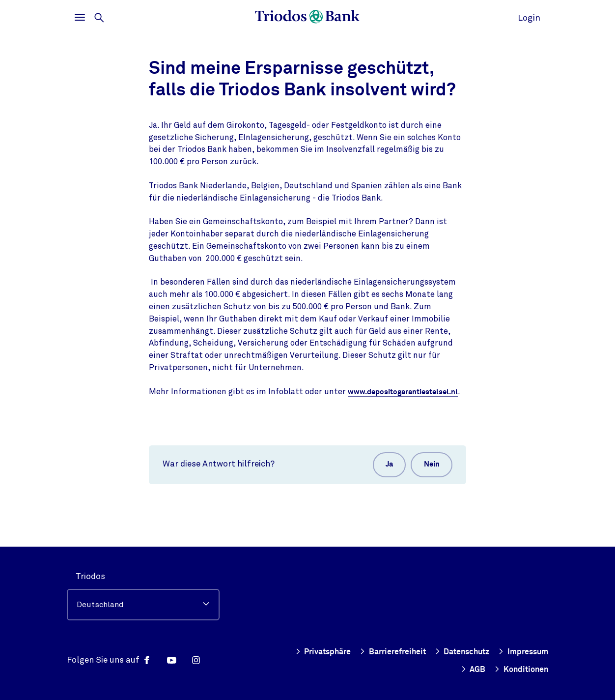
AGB (470, 670)
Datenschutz (456, 652)
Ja (379, 478)
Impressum (521, 652)
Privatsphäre (308, 652)
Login (529, 18)
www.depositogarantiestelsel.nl (231, 404)
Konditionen (520, 670)
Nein (428, 478)
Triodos (90, 576)
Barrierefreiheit (381, 652)
